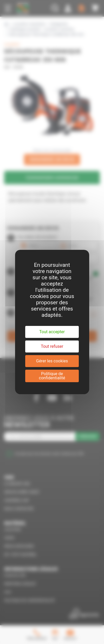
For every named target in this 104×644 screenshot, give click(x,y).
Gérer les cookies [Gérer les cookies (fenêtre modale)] (52, 361)
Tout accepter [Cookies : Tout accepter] (52, 332)
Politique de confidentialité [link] (52, 376)
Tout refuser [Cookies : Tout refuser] (52, 346)
